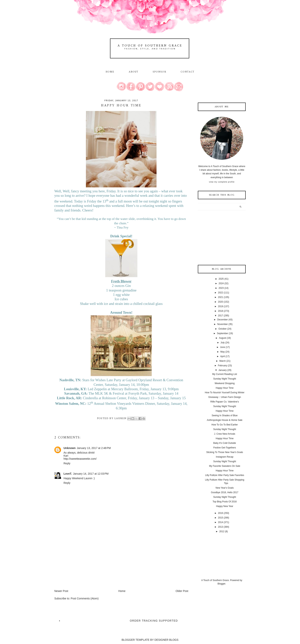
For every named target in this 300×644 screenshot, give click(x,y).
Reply (67, 463)
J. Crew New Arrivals (225, 434)
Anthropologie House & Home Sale (225, 420)
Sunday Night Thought (225, 379)
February (223, 366)
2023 (221, 288)
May (223, 352)
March (222, 361)
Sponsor (160, 72)
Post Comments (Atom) (85, 598)
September (223, 333)
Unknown (70, 448)
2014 (221, 522)
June (223, 347)
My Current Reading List (225, 374)
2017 (221, 316)
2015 (221, 518)
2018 (221, 311)
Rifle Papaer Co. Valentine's (225, 402)
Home (110, 72)
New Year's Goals (225, 488)
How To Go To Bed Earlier (225, 425)
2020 (221, 302)
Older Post (182, 591)
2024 (221, 283)
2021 (221, 297)
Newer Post (61, 591)
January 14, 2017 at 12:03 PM (91, 474)
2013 (221, 527)
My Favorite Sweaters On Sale (225, 466)
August (222, 338)
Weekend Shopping (225, 383)
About (134, 72)
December (222, 320)
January (223, 370)
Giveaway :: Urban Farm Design (225, 397)
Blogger (221, 584)
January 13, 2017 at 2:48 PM (94, 448)
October (223, 329)
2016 (221, 513)
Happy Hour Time (225, 388)
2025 (221, 279)
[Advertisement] (83, 562)
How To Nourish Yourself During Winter (225, 393)
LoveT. (68, 474)
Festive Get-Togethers (225, 448)
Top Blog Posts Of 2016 (225, 502)
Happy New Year (225, 506)
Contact (188, 72)
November (222, 324)
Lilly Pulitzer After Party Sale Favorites (225, 475)
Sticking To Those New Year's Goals (225, 452)
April (223, 356)
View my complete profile (222, 182)
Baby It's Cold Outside (225, 443)
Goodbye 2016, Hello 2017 (225, 492)
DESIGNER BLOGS (166, 640)
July (222, 343)
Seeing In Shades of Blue (225, 415)
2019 (221, 306)
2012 (222, 531)
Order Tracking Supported (154, 621)
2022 (221, 293)
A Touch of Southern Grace (150, 46)
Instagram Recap (225, 457)
